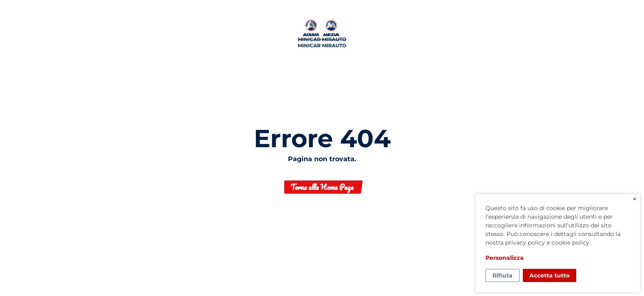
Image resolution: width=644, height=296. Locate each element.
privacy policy (525, 243)
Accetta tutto (550, 275)
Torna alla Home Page (322, 187)
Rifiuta (503, 275)
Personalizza (505, 258)
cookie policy (570, 243)
